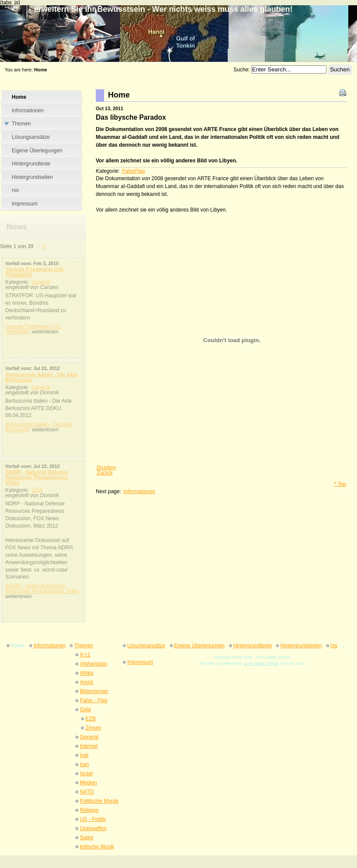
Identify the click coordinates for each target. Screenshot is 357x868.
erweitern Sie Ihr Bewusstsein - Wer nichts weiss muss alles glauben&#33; (178, 27)
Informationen (139, 491)
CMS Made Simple (261, 663)
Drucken (106, 468)
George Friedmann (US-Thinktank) (35, 272)
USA (37, 490)
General (41, 282)
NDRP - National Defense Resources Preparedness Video (37, 478)
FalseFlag (133, 171)
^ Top (340, 484)
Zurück (105, 473)
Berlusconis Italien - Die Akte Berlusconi (42, 377)
